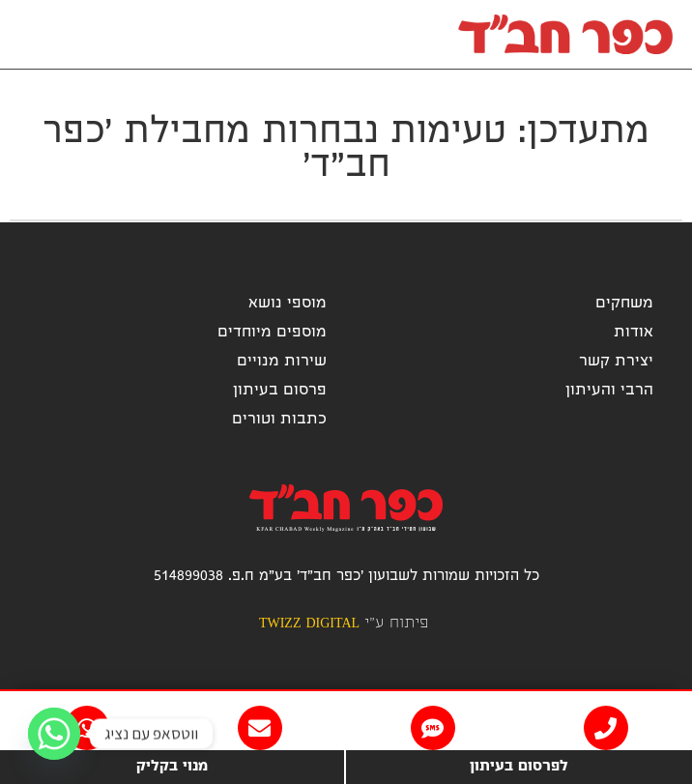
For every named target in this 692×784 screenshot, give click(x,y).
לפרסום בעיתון (519, 768)
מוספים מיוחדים (272, 333)
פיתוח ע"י (344, 624)
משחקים (624, 304)
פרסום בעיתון (280, 391)
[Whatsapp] (54, 734)
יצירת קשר (616, 362)
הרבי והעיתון (609, 391)
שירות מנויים (282, 362)
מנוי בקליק (172, 768)
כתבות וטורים (279, 420)
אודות (634, 333)
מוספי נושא (288, 304)
